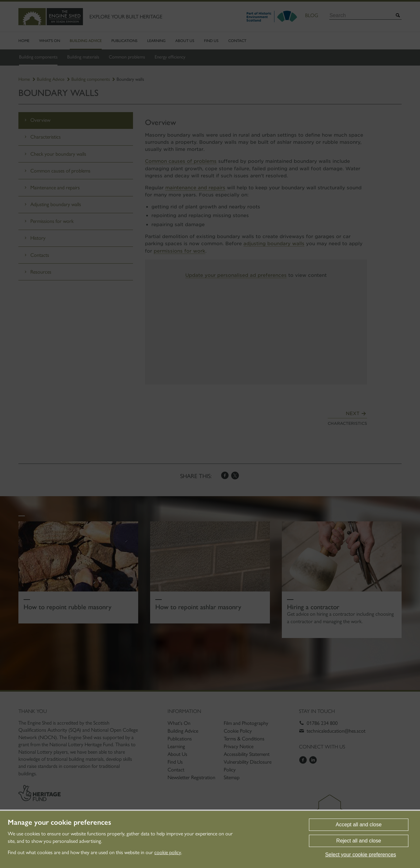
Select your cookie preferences (361, 855)
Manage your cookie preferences (59, 822)
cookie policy (168, 852)
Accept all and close (359, 825)
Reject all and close (359, 841)
